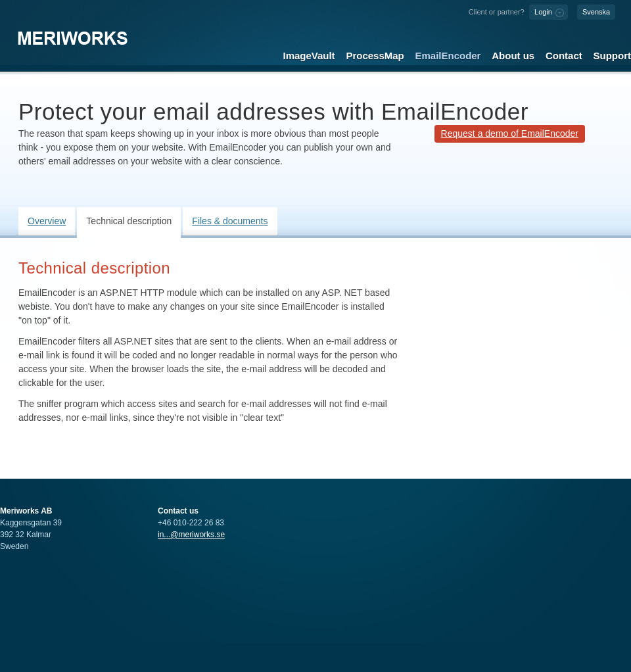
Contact (564, 56)
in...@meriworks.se (191, 535)
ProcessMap (375, 56)
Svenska (596, 12)
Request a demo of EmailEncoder (510, 133)
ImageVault (309, 56)
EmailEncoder (448, 56)
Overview (47, 221)
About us (513, 56)
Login (543, 12)
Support (612, 56)
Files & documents (230, 221)
